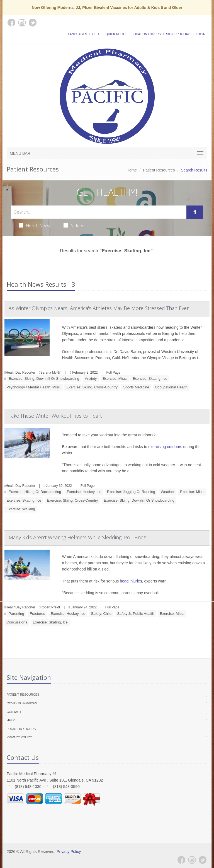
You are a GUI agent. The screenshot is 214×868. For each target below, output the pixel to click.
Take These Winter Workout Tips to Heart (55, 416)
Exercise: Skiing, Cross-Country (92, 387)
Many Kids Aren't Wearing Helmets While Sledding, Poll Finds (77, 537)
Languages (77, 34)
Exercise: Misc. (115, 379)
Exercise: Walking (21, 509)
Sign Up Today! (178, 34)
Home (132, 170)
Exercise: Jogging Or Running (131, 492)
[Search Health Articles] (99, 212)
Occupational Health (171, 387)
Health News (34, 225)
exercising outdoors (165, 447)
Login (201, 34)
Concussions (17, 622)
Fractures (37, 614)
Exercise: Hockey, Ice (84, 492)
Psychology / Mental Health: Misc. (34, 387)
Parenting (16, 614)
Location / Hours (146, 34)
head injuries (131, 581)
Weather (168, 492)
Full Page (113, 373)
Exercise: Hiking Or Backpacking (35, 492)
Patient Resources (159, 170)
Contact (14, 712)
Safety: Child (101, 614)
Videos (74, 225)
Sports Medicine (136, 387)
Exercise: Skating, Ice (150, 379)
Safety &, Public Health (136, 614)
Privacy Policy (19, 737)
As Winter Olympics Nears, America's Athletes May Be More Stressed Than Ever (99, 308)
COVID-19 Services (22, 703)
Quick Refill (116, 34)
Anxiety (91, 379)
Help (96, 34)
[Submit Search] (195, 212)
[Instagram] (192, 860)
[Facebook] (181, 860)
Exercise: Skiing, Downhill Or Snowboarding (44, 379)
